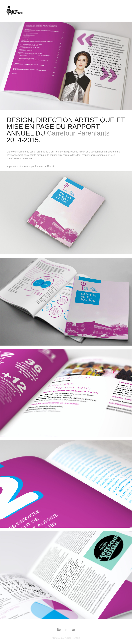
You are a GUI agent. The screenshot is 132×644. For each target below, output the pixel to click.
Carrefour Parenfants (78, 133)
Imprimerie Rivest (45, 166)
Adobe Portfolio (72, 638)
